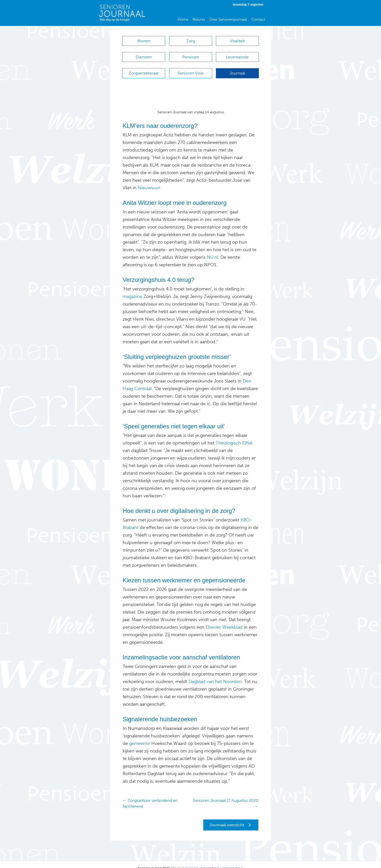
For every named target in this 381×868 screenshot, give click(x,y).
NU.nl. (213, 250)
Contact (258, 19)
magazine (132, 289)
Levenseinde (237, 54)
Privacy (177, 860)
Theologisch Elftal (234, 435)
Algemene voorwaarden (201, 860)
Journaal (237, 68)
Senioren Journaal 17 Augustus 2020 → (226, 796)
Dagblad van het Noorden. (215, 674)
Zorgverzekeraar (144, 68)
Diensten (144, 54)
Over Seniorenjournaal (228, 19)
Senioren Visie (191, 68)
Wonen (144, 41)
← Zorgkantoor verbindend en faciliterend (150, 796)
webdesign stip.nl (231, 860)
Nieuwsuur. (149, 180)
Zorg (191, 41)
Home (183, 19)
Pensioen (191, 54)
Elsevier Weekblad (224, 620)
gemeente (139, 736)
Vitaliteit (237, 41)
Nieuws (199, 19)
